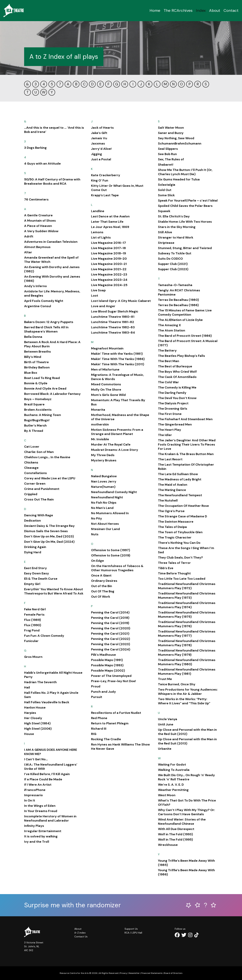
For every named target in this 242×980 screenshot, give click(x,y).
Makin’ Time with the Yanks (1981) (117, 354)
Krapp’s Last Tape (105, 195)
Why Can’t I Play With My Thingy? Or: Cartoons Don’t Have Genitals (186, 812)
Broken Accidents (38, 410)
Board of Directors (173, 973)
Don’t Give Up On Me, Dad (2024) (49, 542)
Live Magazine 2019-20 (109, 259)
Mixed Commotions (106, 384)
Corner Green (35, 484)
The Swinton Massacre (176, 522)
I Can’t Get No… (36, 759)
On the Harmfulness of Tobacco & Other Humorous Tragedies (117, 568)
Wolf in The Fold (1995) (175, 840)
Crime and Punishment (42, 489)
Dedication (32, 521)
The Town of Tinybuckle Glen (180, 532)
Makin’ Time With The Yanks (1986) (118, 359)
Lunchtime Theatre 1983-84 (113, 333)
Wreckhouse (168, 845)
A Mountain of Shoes (40, 221)
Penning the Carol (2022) (111, 639)
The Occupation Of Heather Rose (183, 506)
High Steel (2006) (38, 729)
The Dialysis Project (173, 403)
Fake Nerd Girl (35, 609)
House (29, 734)
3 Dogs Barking (35, 148)
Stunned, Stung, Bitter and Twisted (185, 248)
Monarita (98, 410)
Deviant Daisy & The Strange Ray (49, 526)
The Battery (167, 350)
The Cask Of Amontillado (177, 377)
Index (201, 10)
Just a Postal (101, 159)
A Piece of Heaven (38, 226)
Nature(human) (103, 487)
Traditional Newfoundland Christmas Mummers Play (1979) (187, 653)
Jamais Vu (99, 138)
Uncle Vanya (168, 719)
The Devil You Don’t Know (177, 398)
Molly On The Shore (106, 390)
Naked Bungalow (104, 476)
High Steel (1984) (37, 723)
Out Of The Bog (103, 591)
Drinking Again (35, 547)
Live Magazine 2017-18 (108, 248)
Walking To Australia (174, 770)
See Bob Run (167, 154)
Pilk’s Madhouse (103, 655)
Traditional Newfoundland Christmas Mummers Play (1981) (187, 672)
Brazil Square (34, 404)
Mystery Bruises (104, 460)
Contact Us (81, 937)
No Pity (97, 518)
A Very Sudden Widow (41, 231)
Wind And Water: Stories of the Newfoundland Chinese (182, 822)
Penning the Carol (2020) (111, 628)
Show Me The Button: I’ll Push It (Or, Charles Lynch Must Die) (185, 172)
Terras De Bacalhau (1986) (178, 305)
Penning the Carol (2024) (111, 649)
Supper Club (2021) (173, 264)
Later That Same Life (107, 222)
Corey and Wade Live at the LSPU (50, 478)
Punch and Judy (103, 692)
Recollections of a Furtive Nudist (116, 713)
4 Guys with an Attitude (42, 164)
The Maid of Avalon (173, 485)
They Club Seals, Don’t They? (180, 558)
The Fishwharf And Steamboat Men (185, 419)
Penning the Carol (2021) (110, 634)
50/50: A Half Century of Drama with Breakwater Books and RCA (52, 181)
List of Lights (101, 237)
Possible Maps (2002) (108, 671)
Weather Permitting (173, 790)
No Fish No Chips (104, 503)
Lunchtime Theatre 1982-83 (113, 327)
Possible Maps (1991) (107, 660)
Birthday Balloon (37, 367)
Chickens (31, 462)
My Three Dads (103, 455)
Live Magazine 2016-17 (108, 243)
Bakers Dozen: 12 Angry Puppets (49, 322)
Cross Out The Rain (39, 499)
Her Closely (33, 718)
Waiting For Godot (172, 765)
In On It (30, 800)
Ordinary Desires (104, 581)
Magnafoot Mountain (107, 348)
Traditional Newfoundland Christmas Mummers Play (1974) (187, 605)
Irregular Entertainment (43, 831)
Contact (231, 10)
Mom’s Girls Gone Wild (108, 395)
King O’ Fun (100, 180)
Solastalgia (167, 185)
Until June (166, 724)
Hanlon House (35, 707)
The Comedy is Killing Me (177, 387)
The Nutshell (168, 500)
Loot (95, 296)
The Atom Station (172, 330)
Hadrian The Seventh (40, 682)
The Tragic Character (175, 537)
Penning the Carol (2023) (111, 644)
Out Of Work (101, 597)
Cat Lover (32, 447)
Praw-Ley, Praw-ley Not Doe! (114, 681)
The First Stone (170, 414)
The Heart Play (170, 430)
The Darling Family (172, 393)
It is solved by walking (41, 836)
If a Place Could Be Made (43, 779)
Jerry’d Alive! (101, 149)
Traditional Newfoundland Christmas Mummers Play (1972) (187, 586)
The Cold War (168, 382)
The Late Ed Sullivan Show (178, 474)
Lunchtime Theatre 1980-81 (113, 317)
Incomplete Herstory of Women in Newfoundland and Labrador (50, 818)
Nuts (95, 534)
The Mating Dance (172, 490)
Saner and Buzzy (171, 133)
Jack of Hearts (102, 128)
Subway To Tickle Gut (175, 253)
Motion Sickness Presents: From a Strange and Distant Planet (117, 432)
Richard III (99, 729)
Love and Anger (103, 306)
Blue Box (31, 373)
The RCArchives (178, 10)
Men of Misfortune (105, 370)
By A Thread (34, 431)
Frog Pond (32, 630)
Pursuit (97, 697)
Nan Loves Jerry (104, 481)
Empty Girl (32, 584)
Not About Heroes (105, 524)
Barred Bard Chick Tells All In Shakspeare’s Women (46, 329)
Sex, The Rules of (171, 159)
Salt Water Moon (171, 128)
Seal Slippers (168, 149)
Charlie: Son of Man (39, 452)
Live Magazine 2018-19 (108, 253)
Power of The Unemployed (111, 676)
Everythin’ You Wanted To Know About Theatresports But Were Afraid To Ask (54, 591)
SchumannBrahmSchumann (180, 143)
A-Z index (80, 933)
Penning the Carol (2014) (110, 612)
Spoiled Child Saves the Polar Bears (185, 206)
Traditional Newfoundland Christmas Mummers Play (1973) (187, 596)
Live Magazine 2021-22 (109, 269)
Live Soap (98, 290)
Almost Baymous (37, 247)
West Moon (167, 795)
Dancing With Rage (39, 515)
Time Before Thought (174, 573)
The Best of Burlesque (175, 366)
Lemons (97, 232)
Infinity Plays (34, 826)
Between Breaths (38, 352)
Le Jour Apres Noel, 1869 (110, 227)
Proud (96, 686)
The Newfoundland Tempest (180, 495)
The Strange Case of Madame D (182, 516)
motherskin (100, 424)
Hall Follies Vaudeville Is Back (47, 702)
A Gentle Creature (38, 215)
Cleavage (31, 468)
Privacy (123, 973)
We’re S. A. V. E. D (171, 785)
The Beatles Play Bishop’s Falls (181, 356)
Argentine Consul (38, 306)
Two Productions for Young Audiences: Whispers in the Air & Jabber (188, 692)
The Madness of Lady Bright (180, 479)
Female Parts (34, 615)
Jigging (97, 154)
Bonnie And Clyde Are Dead (45, 389)
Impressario (33, 795)
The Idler (165, 435)
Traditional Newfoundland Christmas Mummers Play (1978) (187, 643)
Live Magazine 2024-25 (109, 285)
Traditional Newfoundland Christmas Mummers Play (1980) (187, 662)
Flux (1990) (33, 625)
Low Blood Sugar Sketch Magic (115, 311)
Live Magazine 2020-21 (109, 264)
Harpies (30, 713)
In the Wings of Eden (40, 806)
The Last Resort (170, 459)
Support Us (131, 929)
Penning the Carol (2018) (110, 618)
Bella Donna (33, 337)
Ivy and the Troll (37, 842)
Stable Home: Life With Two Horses (185, 222)
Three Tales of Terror (174, 563)
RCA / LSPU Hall (133, 933)
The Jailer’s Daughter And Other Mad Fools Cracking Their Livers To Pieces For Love (187, 444)
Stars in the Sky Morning (177, 227)
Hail (27, 687)
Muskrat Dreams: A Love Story (115, 450)
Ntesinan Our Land (106, 529)
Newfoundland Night (107, 497)
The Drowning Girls (173, 409)
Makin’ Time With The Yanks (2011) (118, 364)
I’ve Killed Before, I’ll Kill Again (47, 774)
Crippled (31, 494)
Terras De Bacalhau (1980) (178, 300)
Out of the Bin (102, 586)
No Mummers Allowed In (110, 513)
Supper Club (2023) (173, 269)
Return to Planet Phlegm (110, 723)
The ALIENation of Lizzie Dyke (180, 320)
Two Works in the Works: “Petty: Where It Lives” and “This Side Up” (184, 701)
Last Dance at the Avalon (110, 216)
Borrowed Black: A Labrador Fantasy (52, 394)
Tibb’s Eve (166, 568)
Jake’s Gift (99, 133)
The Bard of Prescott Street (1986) (185, 336)
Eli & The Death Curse (41, 579)
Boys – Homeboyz (38, 399)
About (215, 10)
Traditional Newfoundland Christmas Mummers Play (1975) (187, 615)
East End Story (35, 568)
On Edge (97, 561)
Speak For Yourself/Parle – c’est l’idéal (188, 201)
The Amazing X (169, 325)
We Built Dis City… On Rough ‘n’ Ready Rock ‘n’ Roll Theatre (186, 777)
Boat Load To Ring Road (42, 378)
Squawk (164, 211)
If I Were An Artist (38, 785)
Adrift (29, 236)
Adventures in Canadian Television (51, 242)
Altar (28, 252)
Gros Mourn (33, 657)
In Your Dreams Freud (41, 811)
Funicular (31, 641)
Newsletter (134, 973)
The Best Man (169, 361)
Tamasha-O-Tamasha (175, 285)
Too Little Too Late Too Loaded (182, 579)
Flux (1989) (32, 620)
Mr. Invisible (100, 439)
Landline (98, 211)
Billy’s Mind (33, 357)
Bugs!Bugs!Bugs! (37, 420)
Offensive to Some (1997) (111, 550)
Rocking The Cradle (106, 739)
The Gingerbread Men (175, 424)
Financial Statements (152, 973)
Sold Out (165, 190)
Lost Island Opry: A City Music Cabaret (121, 301)
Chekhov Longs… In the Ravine (47, 457)
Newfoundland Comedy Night (114, 492)
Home (155, 10)
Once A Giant (101, 575)
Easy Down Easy (37, 573)
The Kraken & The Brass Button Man (186, 454)
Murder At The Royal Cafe (111, 444)
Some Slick (166, 195)
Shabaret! (166, 165)
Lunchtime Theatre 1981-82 (113, 322)
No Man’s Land (102, 508)
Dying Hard (33, 552)
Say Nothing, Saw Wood (176, 138)
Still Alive (165, 232)
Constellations (35, 473)
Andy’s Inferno (35, 286)
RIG (94, 734)
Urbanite (165, 749)
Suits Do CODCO (170, 259)
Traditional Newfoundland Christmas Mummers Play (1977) (187, 634)
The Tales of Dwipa (172, 527)
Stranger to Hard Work (176, 237)
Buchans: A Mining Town (43, 415)
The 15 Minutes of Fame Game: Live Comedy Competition (185, 312)
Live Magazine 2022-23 (109, 274)
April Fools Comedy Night (44, 301)
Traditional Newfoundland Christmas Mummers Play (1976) (187, 624)
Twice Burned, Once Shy (177, 684)
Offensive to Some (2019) (111, 555)
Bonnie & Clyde (36, 383)
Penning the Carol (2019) (110, 623)
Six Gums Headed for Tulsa (179, 179)
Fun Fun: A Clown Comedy (44, 636)
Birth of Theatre (36, 362)
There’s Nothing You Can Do (179, 543)
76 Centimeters (36, 199)
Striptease (166, 243)
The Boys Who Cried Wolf (177, 372)
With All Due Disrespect (176, 829)
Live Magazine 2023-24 (109, 280)
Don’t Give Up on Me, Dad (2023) (49, 536)
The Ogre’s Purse (171, 511)
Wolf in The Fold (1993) (175, 834)
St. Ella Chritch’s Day (174, 216)
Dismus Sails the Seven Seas (46, 531)
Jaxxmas (98, 143)
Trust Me (165, 679)
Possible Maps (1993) (107, 665)
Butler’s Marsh (35, 425)
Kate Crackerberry (106, 175)
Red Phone (99, 718)
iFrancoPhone (35, 790)
